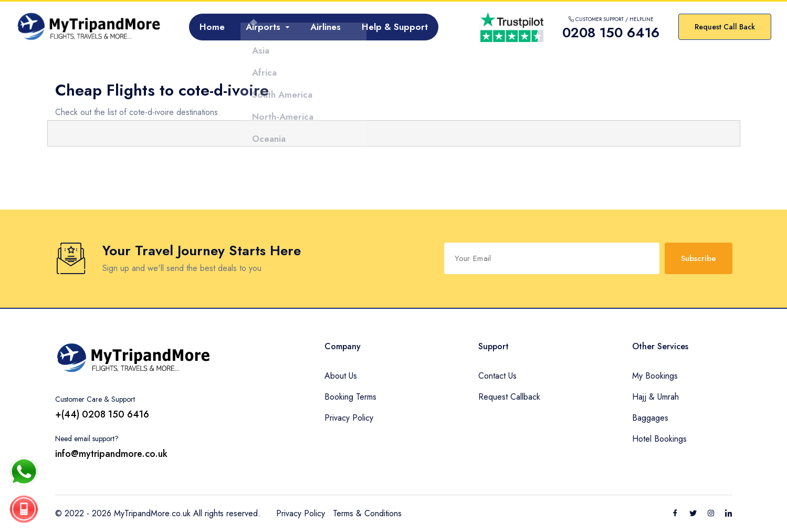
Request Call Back (725, 27)
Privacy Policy (349, 418)
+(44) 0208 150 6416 (102, 414)
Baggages (650, 418)
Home (212, 27)
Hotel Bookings (659, 439)
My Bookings (655, 376)
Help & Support (395, 27)
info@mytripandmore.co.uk (111, 454)
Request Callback (509, 397)
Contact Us (497, 376)
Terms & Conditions (367, 513)
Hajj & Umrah (655, 397)
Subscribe (699, 258)
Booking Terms (350, 397)
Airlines (326, 27)
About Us (341, 376)
